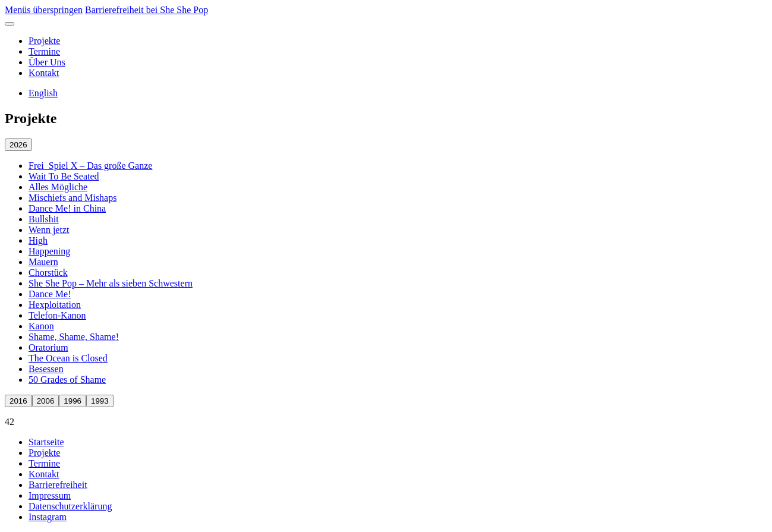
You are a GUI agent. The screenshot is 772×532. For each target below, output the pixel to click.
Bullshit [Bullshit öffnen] (44, 219)
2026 (18, 145)
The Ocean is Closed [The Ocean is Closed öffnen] (68, 358)
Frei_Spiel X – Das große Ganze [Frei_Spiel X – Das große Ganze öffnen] (90, 166)
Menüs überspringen (44, 10)
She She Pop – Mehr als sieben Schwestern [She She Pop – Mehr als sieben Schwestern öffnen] (111, 283)
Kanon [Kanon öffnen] (41, 326)
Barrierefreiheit (58, 485)
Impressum (50, 495)
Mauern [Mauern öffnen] (43, 262)
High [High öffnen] (38, 240)
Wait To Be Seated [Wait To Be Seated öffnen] (64, 176)
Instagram (48, 517)
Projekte (44, 41)
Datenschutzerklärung (70, 506)
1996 (73, 401)
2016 (18, 401)
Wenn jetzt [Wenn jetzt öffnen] (49, 230)
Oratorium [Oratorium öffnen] (48, 347)
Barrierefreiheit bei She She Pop (146, 10)
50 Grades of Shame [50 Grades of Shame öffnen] (67, 380)
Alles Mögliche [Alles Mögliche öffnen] (58, 187)
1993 (100, 401)
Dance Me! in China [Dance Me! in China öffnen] (67, 208)
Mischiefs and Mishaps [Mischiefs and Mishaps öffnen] (73, 198)
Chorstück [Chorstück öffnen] (48, 273)
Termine (44, 51)
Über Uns (47, 62)
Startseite (46, 442)
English (43, 93)
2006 (46, 401)
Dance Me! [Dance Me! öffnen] (50, 294)
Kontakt (44, 73)
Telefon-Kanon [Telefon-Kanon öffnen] (57, 315)
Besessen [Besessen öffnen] (46, 369)
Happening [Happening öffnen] (49, 251)
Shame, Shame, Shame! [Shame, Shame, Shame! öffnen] (74, 337)
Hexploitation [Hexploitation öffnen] (55, 305)
